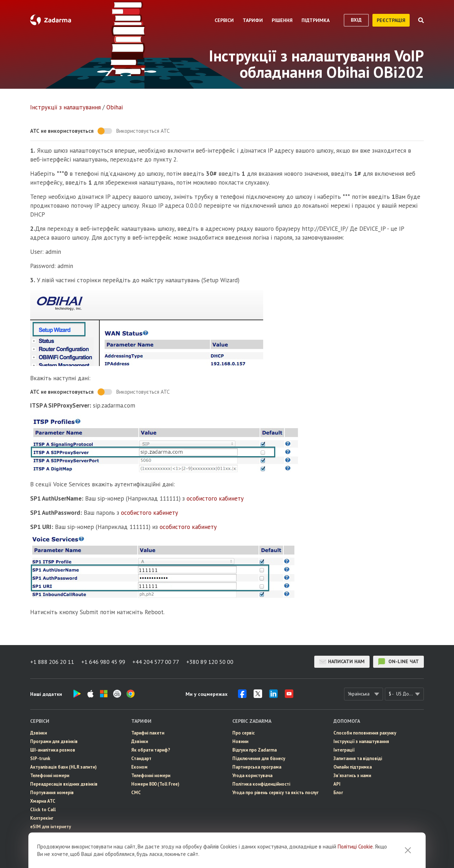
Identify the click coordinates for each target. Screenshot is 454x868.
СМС (136, 793)
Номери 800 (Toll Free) (155, 784)
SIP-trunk (40, 758)
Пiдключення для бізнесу (259, 758)
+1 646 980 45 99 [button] (103, 662)
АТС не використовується (62, 131)
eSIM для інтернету (51, 827)
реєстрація (391, 20)
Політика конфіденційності (261, 784)
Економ (139, 767)
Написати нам (342, 662)
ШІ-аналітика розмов (53, 750)
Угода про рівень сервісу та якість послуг (275, 793)
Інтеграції (344, 750)
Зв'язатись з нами (352, 776)
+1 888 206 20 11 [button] (52, 662)
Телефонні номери (50, 776)
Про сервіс (243, 733)
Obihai (115, 107)
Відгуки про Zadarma (254, 750)
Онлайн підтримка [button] (353, 767)
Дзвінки (38, 733)
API (337, 784)
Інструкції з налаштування (65, 107)
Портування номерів (52, 793)
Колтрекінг (42, 818)
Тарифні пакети (148, 733)
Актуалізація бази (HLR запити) (63, 767)
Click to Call (43, 810)
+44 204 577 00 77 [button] (156, 662)
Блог (338, 793)
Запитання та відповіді (358, 758)
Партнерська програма (257, 767)
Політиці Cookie (355, 847)
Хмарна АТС (43, 801)
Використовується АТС (143, 131)
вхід (356, 20)
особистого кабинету (215, 498)
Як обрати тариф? (151, 750)
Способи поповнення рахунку (365, 733)
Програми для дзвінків (54, 741)
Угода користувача (252, 776)
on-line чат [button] (398, 662)
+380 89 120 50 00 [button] (210, 662)
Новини (240, 741)
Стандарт (141, 758)
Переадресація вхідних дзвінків (64, 784)
